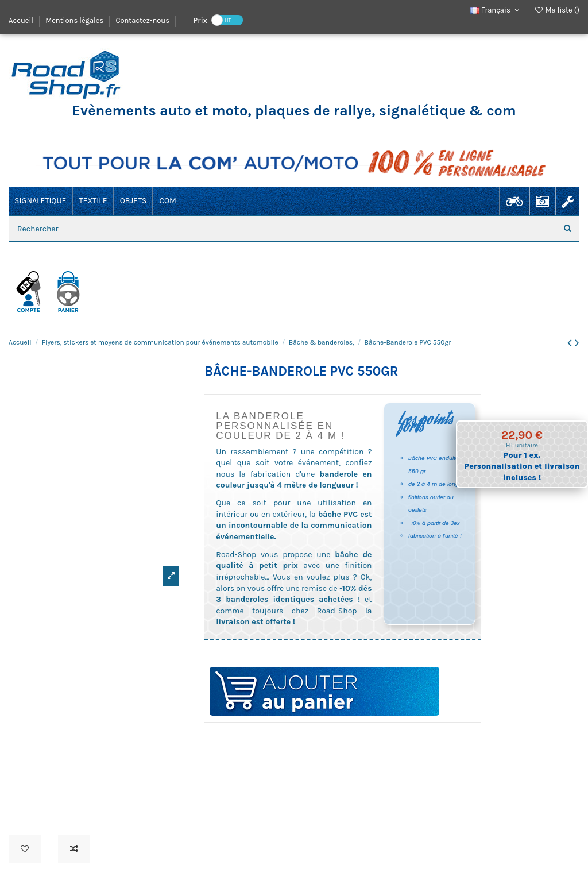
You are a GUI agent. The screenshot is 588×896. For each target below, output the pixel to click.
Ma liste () (557, 10)
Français (496, 10)
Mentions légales (75, 20)
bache (220, 738)
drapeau (209, 738)
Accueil (22, 20)
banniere (231, 738)
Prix (200, 20)
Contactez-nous (142, 20)
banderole (243, 738)
